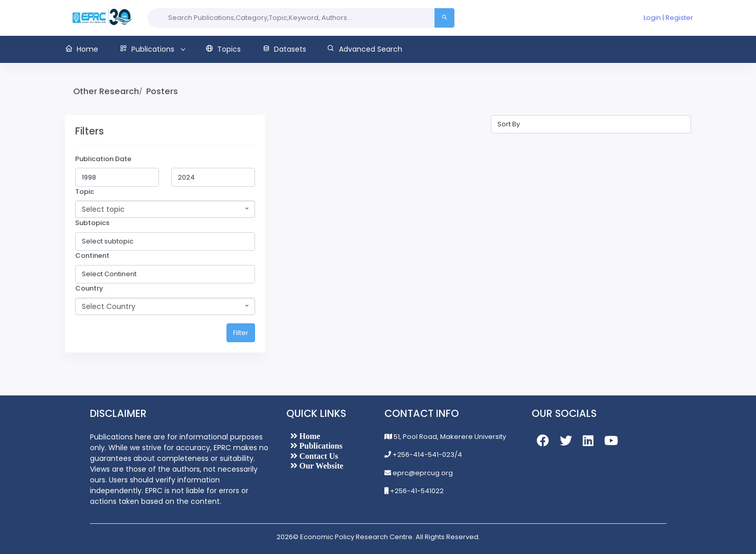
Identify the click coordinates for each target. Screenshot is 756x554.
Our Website (320, 466)
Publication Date (103, 159)
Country (89, 288)
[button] (87, 49)
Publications (320, 446)
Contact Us (318, 456)
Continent (92, 256)
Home (309, 436)
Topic (85, 192)
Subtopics (92, 223)
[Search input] (291, 18)
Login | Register (668, 18)
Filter (241, 333)
